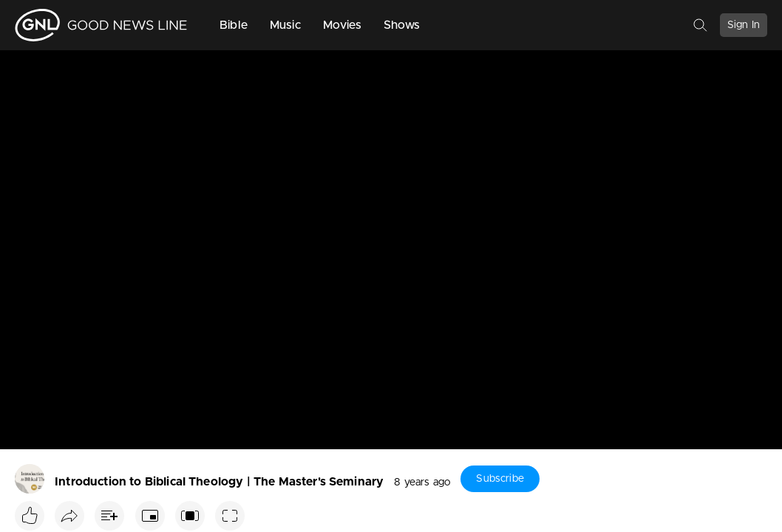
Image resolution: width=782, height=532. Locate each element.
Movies (342, 25)
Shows (402, 25)
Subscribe (500, 479)
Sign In (744, 25)
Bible (234, 25)
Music (285, 25)
